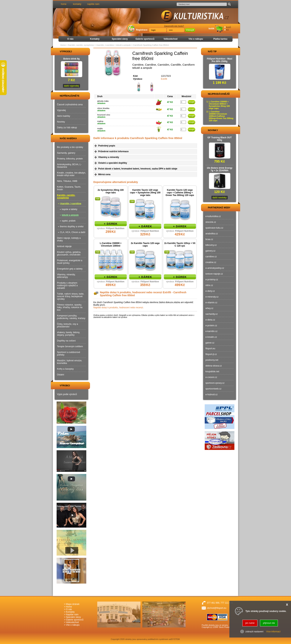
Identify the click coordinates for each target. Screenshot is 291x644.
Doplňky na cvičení (66, 341)
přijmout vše (269, 623)
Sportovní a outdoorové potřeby (69, 354)
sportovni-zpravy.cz (215, 383)
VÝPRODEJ (62, 52)
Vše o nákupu (196, 39)
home (64, 4)
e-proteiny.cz (212, 280)
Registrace (142, 30)
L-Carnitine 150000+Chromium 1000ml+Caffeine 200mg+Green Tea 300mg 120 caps (221, 116)
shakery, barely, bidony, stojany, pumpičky (68, 334)
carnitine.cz (211, 257)
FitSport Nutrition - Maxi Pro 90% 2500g (220, 60)
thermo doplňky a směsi (72, 227)
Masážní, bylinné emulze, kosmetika (70, 362)
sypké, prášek (69, 221)
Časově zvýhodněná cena (70, 105)
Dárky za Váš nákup (67, 128)
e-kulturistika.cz (213, 216)
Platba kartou (220, 39)
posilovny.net (212, 360)
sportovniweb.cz (213, 389)
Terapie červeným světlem (70, 346)
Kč (228, 30)
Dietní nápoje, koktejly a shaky (69, 239)
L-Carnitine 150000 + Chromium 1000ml (111, 245)
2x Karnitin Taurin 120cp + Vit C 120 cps (180, 245)
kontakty (77, 4)
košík (211, 29)
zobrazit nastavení (254, 632)
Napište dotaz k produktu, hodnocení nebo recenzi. (118, 308)
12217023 (166, 76)
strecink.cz (211, 222)
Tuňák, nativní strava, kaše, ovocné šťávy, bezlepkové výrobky (71, 296)
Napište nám (72, 615)
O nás (70, 39)
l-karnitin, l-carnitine (71, 204)
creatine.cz (211, 262)
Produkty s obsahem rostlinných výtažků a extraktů (67, 285)
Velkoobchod (170, 39)
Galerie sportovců (145, 39)
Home (63, 45)
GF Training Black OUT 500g (220, 139)
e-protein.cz (211, 326)
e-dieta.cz (210, 320)
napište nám (93, 4)
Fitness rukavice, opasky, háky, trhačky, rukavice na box (70, 307)
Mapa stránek (73, 604)
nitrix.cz (209, 285)
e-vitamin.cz (211, 303)
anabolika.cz (212, 234)
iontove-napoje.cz (214, 274)
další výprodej (72, 86)
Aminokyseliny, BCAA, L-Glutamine (69, 166)
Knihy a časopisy (65, 369)
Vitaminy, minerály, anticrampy (66, 276)
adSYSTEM (174, 639)
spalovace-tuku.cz (214, 228)
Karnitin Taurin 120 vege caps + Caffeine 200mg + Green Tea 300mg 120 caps (180, 193)
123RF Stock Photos (221, 627)
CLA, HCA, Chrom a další (73, 232)
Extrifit (164, 79)
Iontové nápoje (64, 246)
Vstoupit (190, 30)
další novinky (220, 198)
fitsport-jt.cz (211, 354)
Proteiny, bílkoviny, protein (70, 159)
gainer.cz (210, 343)
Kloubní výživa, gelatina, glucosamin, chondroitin (69, 253)
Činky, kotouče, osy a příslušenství (67, 325)
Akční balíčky (64, 116)
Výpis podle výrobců (67, 394)
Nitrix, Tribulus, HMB (67, 181)
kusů (229, 27)
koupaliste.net (212, 371)
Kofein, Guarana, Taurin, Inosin (69, 188)
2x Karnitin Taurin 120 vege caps (145, 245)
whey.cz (209, 308)
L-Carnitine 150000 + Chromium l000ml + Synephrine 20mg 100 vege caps (219, 105)
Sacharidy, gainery (66, 153)
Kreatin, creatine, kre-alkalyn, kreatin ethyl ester (71, 174)
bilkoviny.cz (211, 245)
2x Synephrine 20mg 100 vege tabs (111, 191)
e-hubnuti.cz (211, 394)
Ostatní (61, 375)
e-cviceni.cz (211, 377)
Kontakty (95, 39)
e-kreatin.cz (211, 337)
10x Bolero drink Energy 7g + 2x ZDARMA (220, 169)
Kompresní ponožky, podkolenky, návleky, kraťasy (71, 317)
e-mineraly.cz (212, 297)
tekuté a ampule (70, 215)
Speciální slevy (120, 39)
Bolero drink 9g (71, 59)
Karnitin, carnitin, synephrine (66, 196)
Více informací (273, 632)
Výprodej (61, 110)
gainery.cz (210, 251)
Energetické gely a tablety (70, 269)
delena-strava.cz (214, 366)
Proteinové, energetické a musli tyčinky (70, 262)
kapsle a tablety (70, 209)
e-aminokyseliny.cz (215, 268)
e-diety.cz (210, 291)
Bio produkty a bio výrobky (70, 147)
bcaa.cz (209, 239)
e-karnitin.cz (211, 331)
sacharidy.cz (212, 314)
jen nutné (250, 623)
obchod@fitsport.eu (217, 608)
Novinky (61, 122)
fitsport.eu (210, 349)
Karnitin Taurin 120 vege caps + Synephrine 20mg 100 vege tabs (145, 193)
